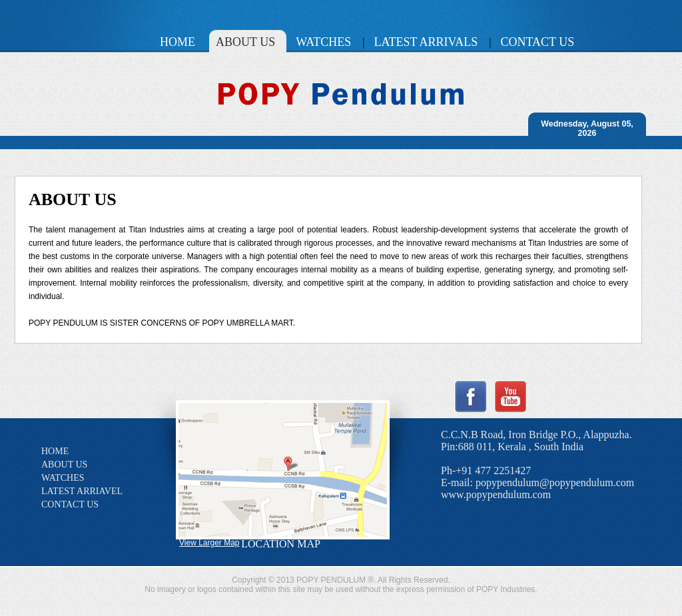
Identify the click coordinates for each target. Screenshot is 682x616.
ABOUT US (64, 464)
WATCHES (63, 478)
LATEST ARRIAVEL (82, 491)
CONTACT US (70, 504)
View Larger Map (209, 543)
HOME (55, 451)
